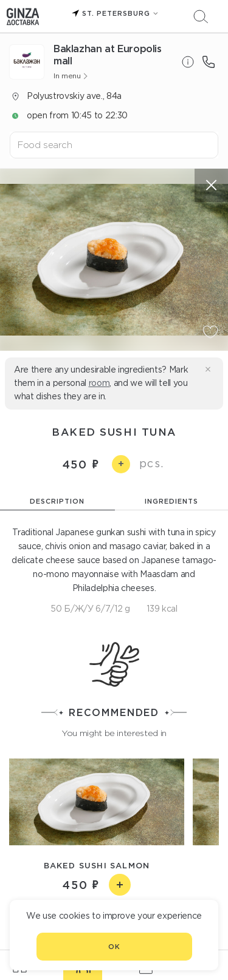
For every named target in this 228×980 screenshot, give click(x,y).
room (99, 383)
